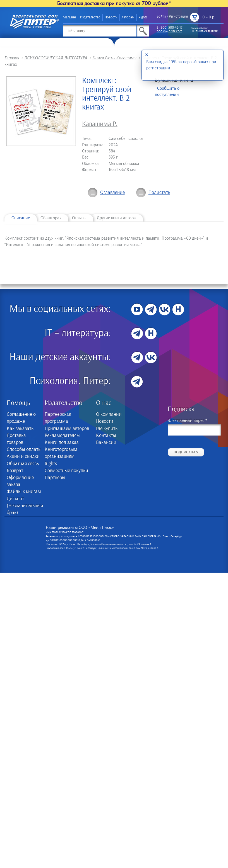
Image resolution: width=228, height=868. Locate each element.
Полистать (159, 193)
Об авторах (51, 218)
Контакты (106, 436)
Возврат (15, 471)
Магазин (69, 17)
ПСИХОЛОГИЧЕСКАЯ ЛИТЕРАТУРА (56, 58)
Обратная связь (23, 464)
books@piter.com (169, 31)
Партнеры (55, 478)
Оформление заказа (20, 481)
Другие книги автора (116, 218)
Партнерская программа (58, 418)
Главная (12, 58)
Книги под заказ (62, 442)
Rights (143, 17)
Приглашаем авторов (67, 429)
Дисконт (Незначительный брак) (25, 506)
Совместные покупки (66, 471)
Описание (21, 218)
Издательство (90, 17)
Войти (161, 17)
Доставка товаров (16, 439)
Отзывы (79, 218)
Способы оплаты (24, 449)
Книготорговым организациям (61, 453)
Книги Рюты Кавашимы (114, 58)
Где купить (107, 429)
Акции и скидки (23, 456)
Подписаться (186, 452)
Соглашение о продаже (21, 418)
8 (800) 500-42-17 (169, 28)
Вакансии (106, 442)
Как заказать (20, 429)
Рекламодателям (62, 436)
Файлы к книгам (24, 492)
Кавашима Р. (100, 124)
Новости (111, 17)
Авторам (128, 17)
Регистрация (178, 17)
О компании (109, 414)
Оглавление (112, 193)
